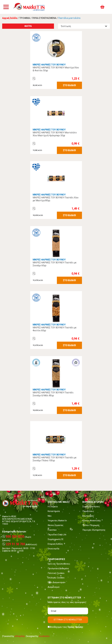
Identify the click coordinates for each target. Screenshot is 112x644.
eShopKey (20, 636)
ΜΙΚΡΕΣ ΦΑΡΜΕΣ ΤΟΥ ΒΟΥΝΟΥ (49, 65)
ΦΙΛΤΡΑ (28, 26)
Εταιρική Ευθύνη (55, 544)
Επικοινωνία (53, 549)
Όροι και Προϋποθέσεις (59, 564)
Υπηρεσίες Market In (57, 521)
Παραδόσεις (88, 511)
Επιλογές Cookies (56, 578)
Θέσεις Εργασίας (56, 525)
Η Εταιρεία (53, 507)
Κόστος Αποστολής (92, 521)
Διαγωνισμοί (54, 587)
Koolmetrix (44, 636)
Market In (32, 7)
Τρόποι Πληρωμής (91, 525)
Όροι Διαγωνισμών (57, 582)
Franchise (52, 530)
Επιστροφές (88, 516)
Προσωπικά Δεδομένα (58, 568)
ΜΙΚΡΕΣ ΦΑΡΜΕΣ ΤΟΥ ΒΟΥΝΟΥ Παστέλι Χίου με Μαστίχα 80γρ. (56, 199)
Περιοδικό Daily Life (57, 535)
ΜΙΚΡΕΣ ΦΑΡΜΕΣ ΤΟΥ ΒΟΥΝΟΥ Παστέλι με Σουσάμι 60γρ (55, 264)
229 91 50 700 (14, 544)
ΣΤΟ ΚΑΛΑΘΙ (69, 85)
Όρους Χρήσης (75, 627)
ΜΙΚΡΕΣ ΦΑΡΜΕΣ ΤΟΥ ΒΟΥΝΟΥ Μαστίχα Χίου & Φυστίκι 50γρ (56, 69)
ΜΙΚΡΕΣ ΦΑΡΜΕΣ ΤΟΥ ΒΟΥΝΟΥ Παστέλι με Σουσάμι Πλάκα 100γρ (55, 459)
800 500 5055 (13, 537)
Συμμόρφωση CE (56, 539)
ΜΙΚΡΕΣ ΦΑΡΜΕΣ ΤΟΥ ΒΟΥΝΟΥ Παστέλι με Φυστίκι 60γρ (55, 329)
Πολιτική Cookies (56, 573)
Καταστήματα (54, 511)
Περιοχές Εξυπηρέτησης (94, 530)
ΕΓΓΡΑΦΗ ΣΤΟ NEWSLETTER (68, 620)
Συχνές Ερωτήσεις (91, 507)
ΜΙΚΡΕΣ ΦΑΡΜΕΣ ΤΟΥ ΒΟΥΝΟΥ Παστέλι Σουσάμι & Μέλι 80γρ (53, 394)
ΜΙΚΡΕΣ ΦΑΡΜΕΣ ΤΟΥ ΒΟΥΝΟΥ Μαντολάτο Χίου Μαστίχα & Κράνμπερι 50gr (55, 134)
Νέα (50, 516)
